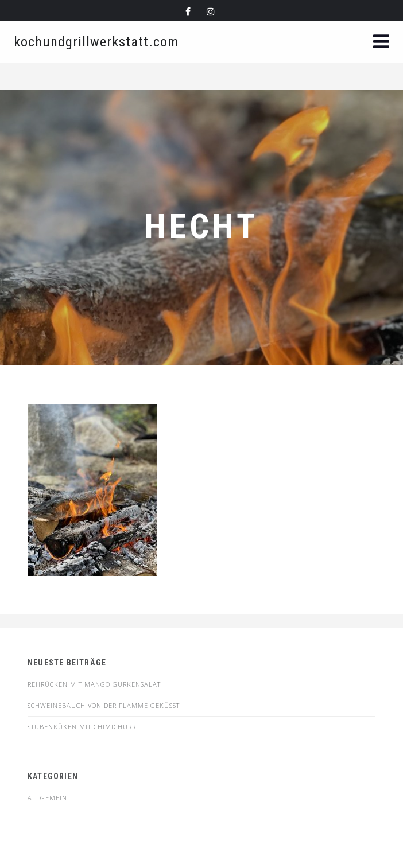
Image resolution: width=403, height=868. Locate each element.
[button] (381, 43)
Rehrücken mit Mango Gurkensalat (94, 684)
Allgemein (47, 798)
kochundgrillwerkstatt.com (96, 42)
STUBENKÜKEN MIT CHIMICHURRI (83, 727)
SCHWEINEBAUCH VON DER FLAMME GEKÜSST (104, 705)
